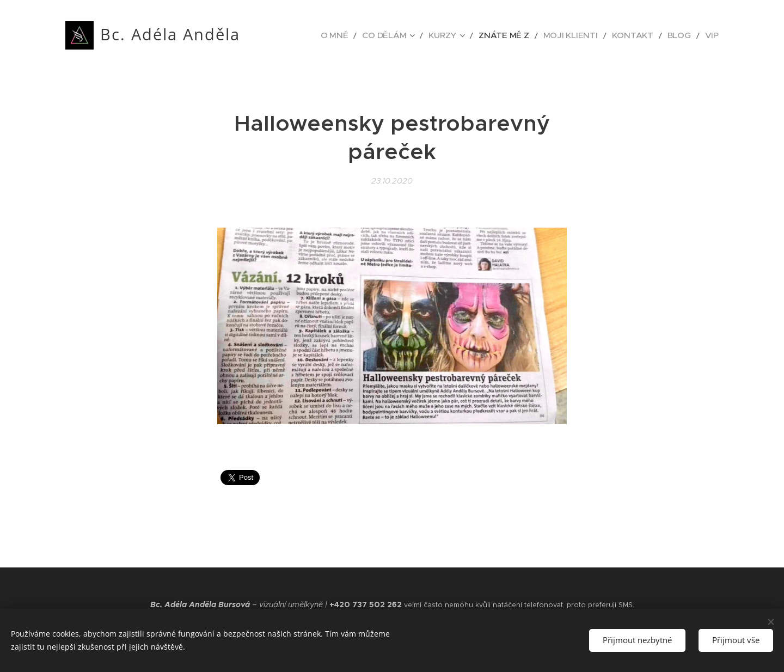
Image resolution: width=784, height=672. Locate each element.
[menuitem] (375, 35)
